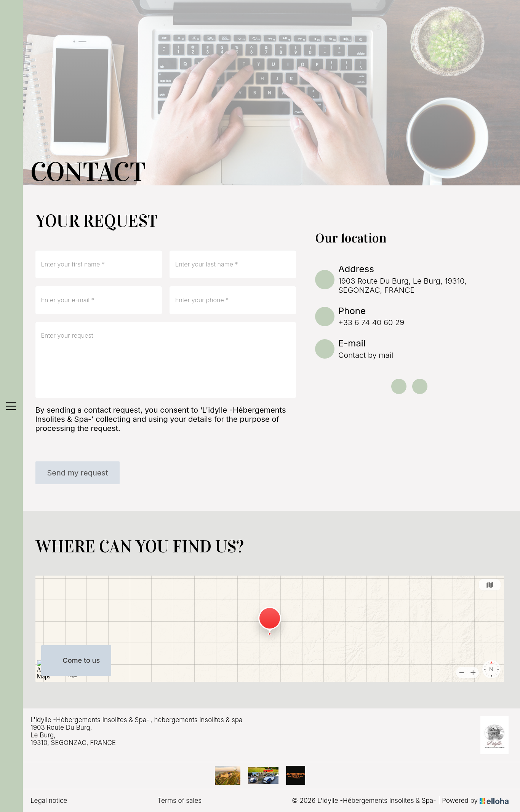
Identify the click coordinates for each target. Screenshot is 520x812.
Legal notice (49, 801)
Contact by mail (366, 355)
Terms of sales (180, 801)
